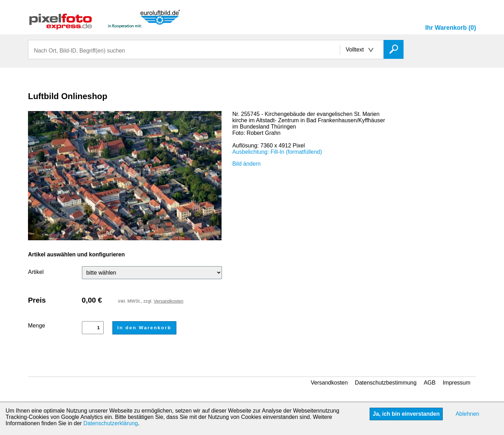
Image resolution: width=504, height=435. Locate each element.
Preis (37, 300)
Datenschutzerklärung (111, 423)
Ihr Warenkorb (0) (451, 28)
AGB (430, 383)
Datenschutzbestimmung (386, 383)
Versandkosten (169, 301)
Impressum (457, 383)
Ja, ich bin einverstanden (406, 414)
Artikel (36, 272)
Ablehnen (468, 414)
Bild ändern (247, 164)
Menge (37, 326)
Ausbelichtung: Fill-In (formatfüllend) (277, 152)
